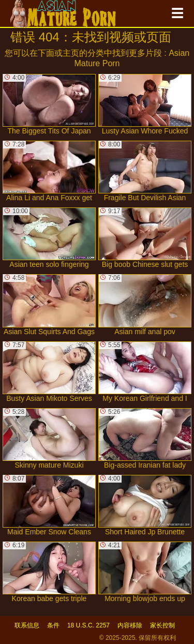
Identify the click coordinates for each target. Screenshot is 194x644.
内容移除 (130, 625)
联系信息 (27, 625)
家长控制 (162, 625)
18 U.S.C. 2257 (88, 625)
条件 (53, 625)
